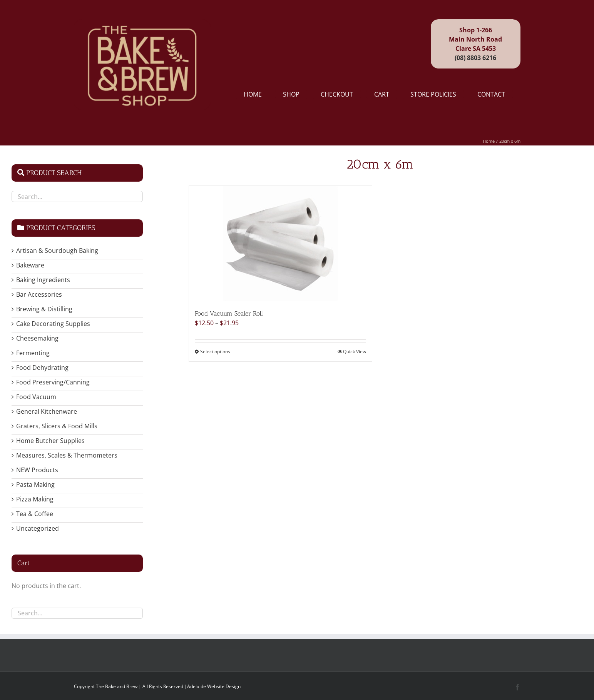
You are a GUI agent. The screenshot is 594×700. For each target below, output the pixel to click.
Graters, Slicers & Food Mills (57, 426)
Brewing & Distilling (44, 309)
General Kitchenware (47, 411)
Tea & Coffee (35, 514)
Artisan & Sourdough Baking (57, 251)
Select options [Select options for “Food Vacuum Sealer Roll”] (215, 352)
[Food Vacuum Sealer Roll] (280, 244)
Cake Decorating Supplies (53, 324)
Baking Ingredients (43, 280)
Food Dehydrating (42, 368)
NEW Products (37, 470)
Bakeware (30, 265)
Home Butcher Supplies (50, 441)
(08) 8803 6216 (475, 58)
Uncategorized (38, 528)
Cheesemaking (37, 338)
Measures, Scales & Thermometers (67, 455)
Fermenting (33, 353)
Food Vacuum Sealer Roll (229, 313)
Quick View (355, 352)
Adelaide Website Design (214, 686)
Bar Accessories (39, 294)
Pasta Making (35, 484)
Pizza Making (35, 499)
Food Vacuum (36, 397)
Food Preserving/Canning (53, 382)
